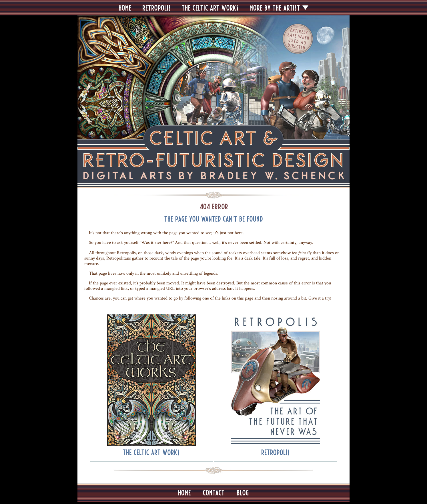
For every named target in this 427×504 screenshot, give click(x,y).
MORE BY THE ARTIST (275, 8)
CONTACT (214, 493)
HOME (125, 8)
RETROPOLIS (157, 8)
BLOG (243, 493)
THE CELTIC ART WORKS (210, 8)
